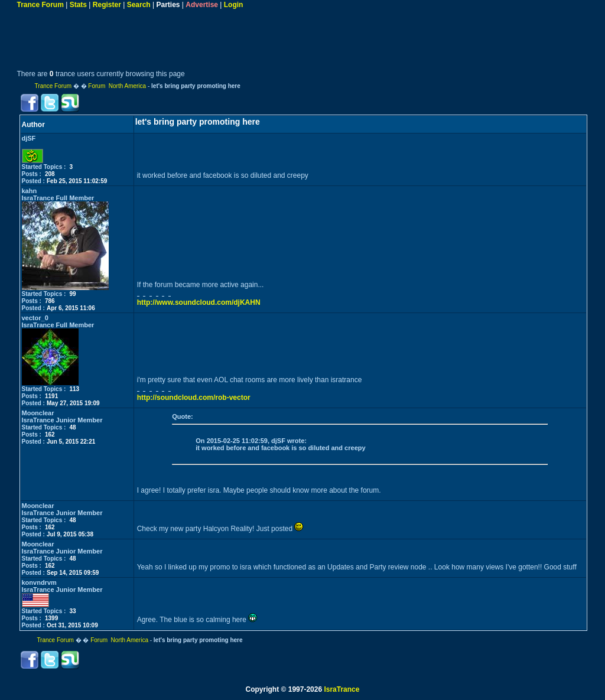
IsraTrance (341, 689)
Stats (78, 5)
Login (234, 5)
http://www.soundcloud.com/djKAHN (199, 302)
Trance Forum (40, 5)
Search (139, 5)
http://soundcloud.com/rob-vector (194, 398)
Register (107, 5)
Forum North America (117, 86)
